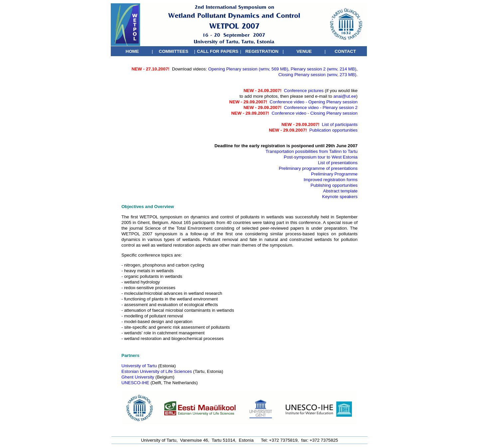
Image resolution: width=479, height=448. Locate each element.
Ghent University (138, 377)
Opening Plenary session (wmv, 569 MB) (248, 69)
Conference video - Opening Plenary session (314, 102)
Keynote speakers (340, 197)
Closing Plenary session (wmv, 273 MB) (318, 75)
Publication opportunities (333, 130)
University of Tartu (139, 366)
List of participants (340, 124)
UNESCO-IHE (135, 383)
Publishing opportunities (334, 185)
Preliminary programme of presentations (318, 168)
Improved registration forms (331, 180)
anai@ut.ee (345, 96)
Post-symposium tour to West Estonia (321, 157)
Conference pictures (304, 91)
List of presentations (338, 163)
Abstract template (340, 191)
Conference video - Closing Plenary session (315, 113)
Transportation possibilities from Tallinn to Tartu (312, 151)
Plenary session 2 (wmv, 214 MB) (324, 69)
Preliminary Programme (334, 174)
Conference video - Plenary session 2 (321, 108)
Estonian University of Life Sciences (157, 371)
